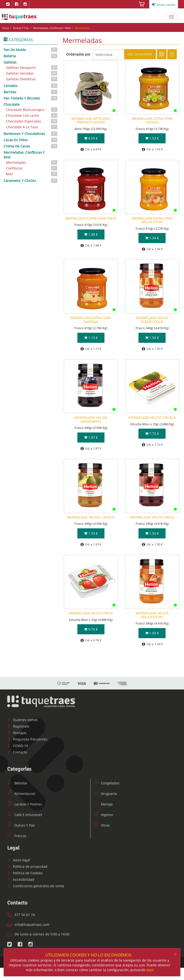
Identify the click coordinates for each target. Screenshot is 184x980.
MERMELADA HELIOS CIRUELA (152, 417)
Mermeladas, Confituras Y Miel (52, 28)
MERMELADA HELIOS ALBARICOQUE (152, 320)
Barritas (31, 92)
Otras (102, 825)
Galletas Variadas (32, 73)
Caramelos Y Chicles (31, 181)
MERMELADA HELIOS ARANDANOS (91, 419)
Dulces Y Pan (21, 28)
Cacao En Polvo (31, 140)
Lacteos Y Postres (25, 804)
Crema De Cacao (31, 146)
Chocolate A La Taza (32, 127)
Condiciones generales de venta (36, 886)
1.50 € (152, 338)
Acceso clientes (164, 5)
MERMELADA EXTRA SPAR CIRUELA (152, 120)
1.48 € (91, 234)
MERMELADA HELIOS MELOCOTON (152, 615)
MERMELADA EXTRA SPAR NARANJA (91, 320)
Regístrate (18, 726)
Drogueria (105, 794)
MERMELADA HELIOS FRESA (152, 517)
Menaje (103, 804)
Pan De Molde (31, 50)
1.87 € (91, 437)
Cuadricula (162, 54)
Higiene (103, 815)
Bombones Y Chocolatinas (31, 134)
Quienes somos (22, 720)
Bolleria (31, 56)
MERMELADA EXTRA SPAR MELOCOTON (152, 220)
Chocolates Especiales (32, 121)
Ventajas (17, 733)
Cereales (31, 86)
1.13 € (91, 338)
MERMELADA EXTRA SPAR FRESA (91, 218)
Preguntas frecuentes (27, 739)
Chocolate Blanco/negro (32, 110)
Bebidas (17, 783)
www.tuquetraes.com (19, 17)
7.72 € (152, 434)
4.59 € (91, 138)
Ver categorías (140, 54)
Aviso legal (19, 860)
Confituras (32, 168)
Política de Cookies (25, 873)
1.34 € (152, 238)
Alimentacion (21, 794)
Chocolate (11, 104)
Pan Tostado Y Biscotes (31, 98)
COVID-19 (18, 746)
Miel (32, 174)
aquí (150, 970)
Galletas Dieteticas (32, 79)
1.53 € (152, 138)
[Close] (175, 954)
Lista (172, 54)
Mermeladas (32, 162)
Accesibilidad (21, 879)
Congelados (107, 783)
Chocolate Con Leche (32, 115)
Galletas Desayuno (32, 67)
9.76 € (91, 629)
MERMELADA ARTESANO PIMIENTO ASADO (91, 120)
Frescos (17, 836)
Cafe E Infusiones (25, 815)
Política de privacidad (27, 866)
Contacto (17, 752)
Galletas (10, 62)
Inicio (6, 28)
